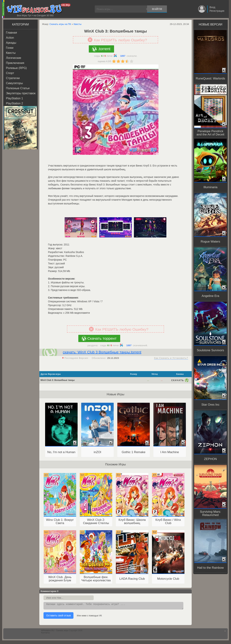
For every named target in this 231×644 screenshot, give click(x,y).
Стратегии (13, 78)
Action (10, 38)
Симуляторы (14, 83)
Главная (11, 33)
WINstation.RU (35, 9)
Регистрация (217, 11)
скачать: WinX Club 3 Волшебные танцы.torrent (102, 352)
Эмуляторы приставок (21, 93)
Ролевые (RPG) (16, 68)
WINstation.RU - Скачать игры (55, 632)
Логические (14, 58)
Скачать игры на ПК (60, 24)
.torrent (104, 49)
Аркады (11, 43)
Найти (157, 9)
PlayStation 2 (14, 103)
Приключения (15, 63)
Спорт (10, 73)
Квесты (11, 53)
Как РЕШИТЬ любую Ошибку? (121, 40)
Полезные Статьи (18, 88)
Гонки (10, 48)
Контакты (45, 634)
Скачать (178, 380)
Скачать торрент (102, 338)
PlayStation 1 (14, 98)
